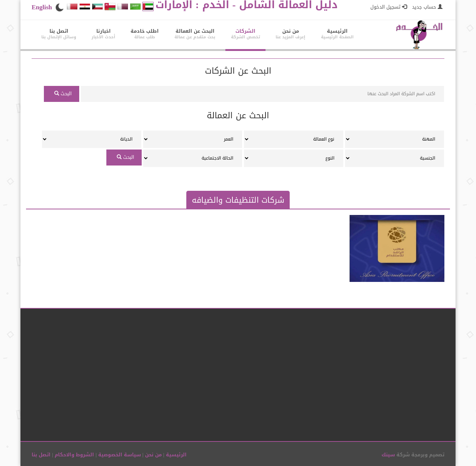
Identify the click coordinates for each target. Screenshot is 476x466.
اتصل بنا (59, 34)
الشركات (245, 34)
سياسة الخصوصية (119, 455)
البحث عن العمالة (195, 34)
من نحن (290, 34)
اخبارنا (103, 34)
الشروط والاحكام (74, 455)
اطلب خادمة (145, 34)
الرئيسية (337, 34)
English (42, 7)
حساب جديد (427, 7)
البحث (62, 94)
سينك (388, 455)
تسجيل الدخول (389, 7)
